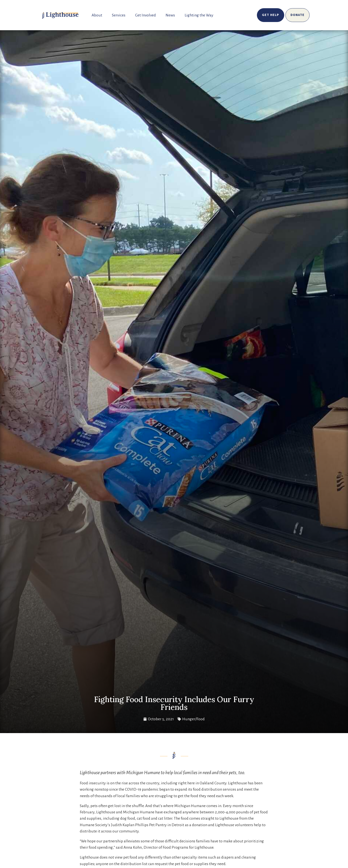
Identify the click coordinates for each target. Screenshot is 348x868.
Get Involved (145, 15)
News (170, 15)
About (97, 15)
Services (119, 15)
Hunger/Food (193, 719)
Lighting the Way (199, 15)
